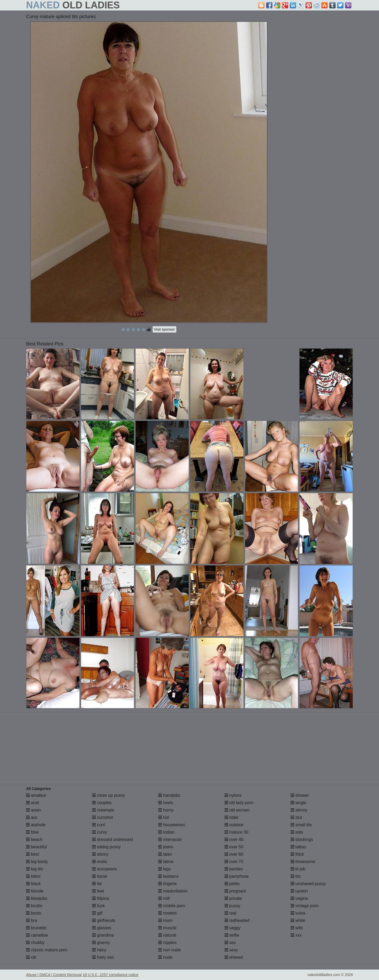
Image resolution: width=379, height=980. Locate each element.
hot (164, 817)
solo (297, 832)
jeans (166, 847)
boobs (34, 906)
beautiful (36, 847)
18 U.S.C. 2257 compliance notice (111, 975)
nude (165, 957)
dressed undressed (113, 839)
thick (297, 854)
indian (166, 832)
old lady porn (239, 803)
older (232, 817)
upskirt (299, 891)
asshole (36, 825)
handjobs (169, 795)
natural (167, 935)
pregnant (235, 891)
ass (32, 817)
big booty (37, 862)
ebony (100, 854)
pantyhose (237, 876)
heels (166, 803)
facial (99, 876)
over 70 (234, 862)
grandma (103, 935)
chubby (35, 943)
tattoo (298, 847)
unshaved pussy (308, 884)
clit (31, 957)
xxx (296, 935)
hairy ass (103, 957)
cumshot (103, 817)
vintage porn (305, 906)
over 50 (234, 847)
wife (297, 928)
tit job (298, 869)
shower (300, 795)
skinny (299, 810)
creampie (103, 810)
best (33, 854)
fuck (98, 906)
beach (34, 839)
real (230, 913)
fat (97, 884)
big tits (35, 869)
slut (296, 817)
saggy (233, 928)
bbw (32, 832)
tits (296, 876)
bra (32, 920)
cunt (99, 825)
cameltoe (37, 935)
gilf (97, 913)
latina (166, 862)
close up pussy (108, 795)
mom (165, 920)
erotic (100, 862)
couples (102, 803)
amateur (36, 795)
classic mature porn (47, 950)
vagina (299, 898)
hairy (99, 950)
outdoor (234, 825)
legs (164, 869)
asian (34, 810)
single (298, 803)
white (298, 920)
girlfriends (104, 920)
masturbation (173, 891)
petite (232, 884)
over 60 (234, 854)
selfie (232, 935)
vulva (298, 913)
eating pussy (106, 847)
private (233, 898)
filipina (101, 898)
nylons (233, 795)
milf (164, 898)
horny (166, 810)
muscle (167, 928)
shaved (234, 957)
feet (98, 891)
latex (165, 854)
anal (33, 803)
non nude (169, 950)
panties (234, 869)
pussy (232, 906)
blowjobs (37, 898)
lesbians (168, 876)
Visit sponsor (164, 329)
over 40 (234, 839)
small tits (301, 825)
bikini (33, 876)
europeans (104, 869)
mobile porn (172, 906)
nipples (167, 943)
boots (34, 913)
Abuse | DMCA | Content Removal (54, 975)
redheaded (237, 920)
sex (230, 943)
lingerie (167, 884)
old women (237, 810)
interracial (170, 839)
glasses (102, 928)
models (167, 913)
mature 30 (236, 832)
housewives (172, 825)
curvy (100, 832)
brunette (36, 928)
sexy (231, 950)
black (33, 884)
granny (101, 943)
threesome (303, 862)
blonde (35, 891)
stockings (302, 839)
